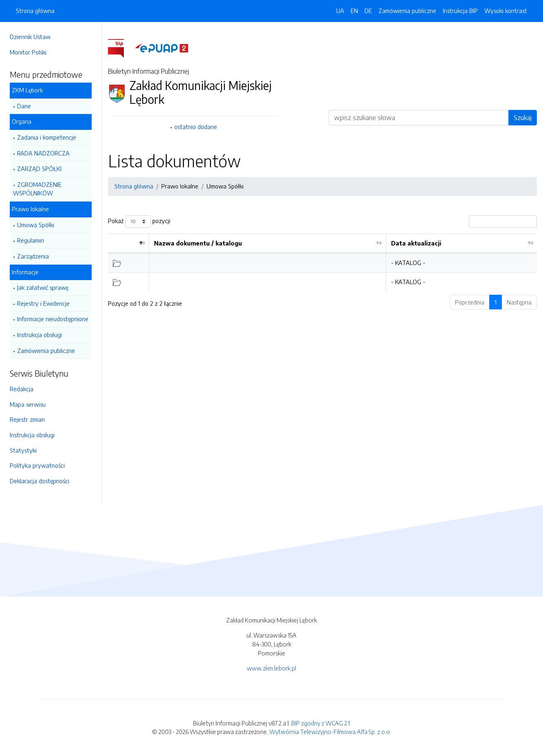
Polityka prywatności (37, 465)
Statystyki (23, 450)
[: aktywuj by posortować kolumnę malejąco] (129, 244)
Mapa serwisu (28, 404)
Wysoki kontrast (506, 11)
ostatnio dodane (196, 127)
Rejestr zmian (27, 419)
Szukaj (523, 118)
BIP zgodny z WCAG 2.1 (321, 723)
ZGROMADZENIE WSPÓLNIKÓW (37, 189)
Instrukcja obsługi (40, 335)
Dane (24, 106)
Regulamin (31, 240)
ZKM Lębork (27, 90)
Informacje (25, 272)
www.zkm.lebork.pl (271, 668)
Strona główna (35, 11)
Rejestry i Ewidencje (43, 303)
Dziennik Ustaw (30, 37)
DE (368, 11)
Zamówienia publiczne (46, 351)
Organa (22, 121)
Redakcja (22, 389)
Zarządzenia (33, 256)
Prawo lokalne (30, 209)
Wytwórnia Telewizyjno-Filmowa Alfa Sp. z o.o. (330, 732)
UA (340, 11)
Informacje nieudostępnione (53, 319)
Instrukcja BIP (460, 11)
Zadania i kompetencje (47, 137)
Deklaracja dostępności (40, 481)
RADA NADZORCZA (43, 153)
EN (354, 11)
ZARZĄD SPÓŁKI (39, 169)
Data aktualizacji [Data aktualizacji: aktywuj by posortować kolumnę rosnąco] (416, 243)
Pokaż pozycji (139, 222)
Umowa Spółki (36, 225)
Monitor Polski (28, 52)
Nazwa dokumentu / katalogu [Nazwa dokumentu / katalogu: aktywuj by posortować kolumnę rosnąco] (198, 243)
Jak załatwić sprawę (43, 287)
